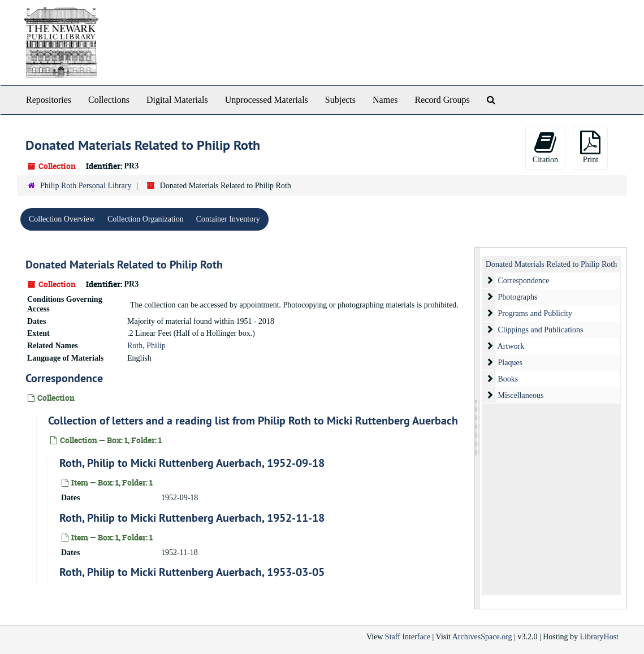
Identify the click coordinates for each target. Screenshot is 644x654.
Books (508, 379)
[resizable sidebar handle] (477, 428)
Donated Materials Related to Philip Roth (124, 265)
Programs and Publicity (535, 313)
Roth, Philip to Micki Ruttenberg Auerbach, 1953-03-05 (192, 572)
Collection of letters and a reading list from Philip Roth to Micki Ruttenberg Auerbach (253, 421)
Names (385, 100)
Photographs (518, 297)
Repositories (49, 100)
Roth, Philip (146, 346)
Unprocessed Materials (267, 100)
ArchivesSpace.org (482, 637)
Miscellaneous (521, 395)
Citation (545, 147)
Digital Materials (177, 100)
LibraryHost (599, 637)
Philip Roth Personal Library (86, 186)
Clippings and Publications (541, 330)
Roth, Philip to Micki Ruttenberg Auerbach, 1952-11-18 (192, 518)
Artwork (511, 346)
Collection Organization (146, 219)
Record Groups (442, 100)
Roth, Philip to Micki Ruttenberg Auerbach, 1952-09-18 (192, 463)
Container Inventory (228, 219)
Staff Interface (408, 637)
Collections (109, 100)
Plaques (511, 363)
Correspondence (64, 378)
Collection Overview (62, 219)
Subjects (340, 100)
